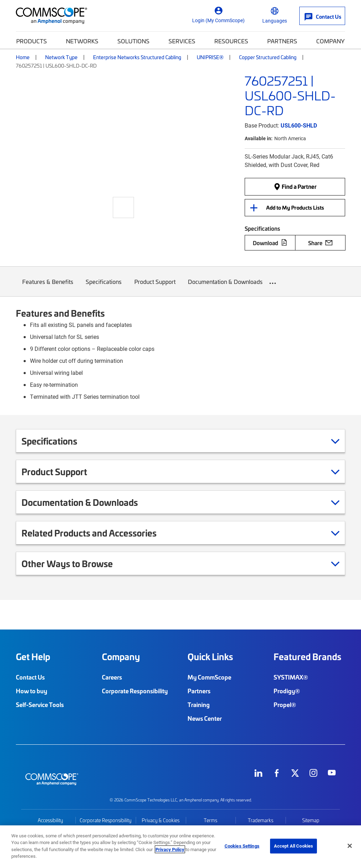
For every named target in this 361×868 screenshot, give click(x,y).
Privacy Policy (170, 849)
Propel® (285, 705)
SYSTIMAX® (291, 677)
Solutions (133, 41)
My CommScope (209, 677)
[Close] (350, 846)
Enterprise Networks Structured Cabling (137, 57)
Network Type (61, 57)
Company (331, 41)
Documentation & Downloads (226, 287)
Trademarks (261, 820)
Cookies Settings (242, 846)
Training (199, 705)
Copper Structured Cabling (268, 57)
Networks (82, 41)
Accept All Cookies (293, 846)
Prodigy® (287, 691)
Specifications (104, 287)
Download (270, 243)
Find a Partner (295, 186)
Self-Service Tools (40, 705)
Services (182, 41)
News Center (205, 718)
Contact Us (30, 677)
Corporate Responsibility (135, 691)
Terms (210, 820)
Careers (112, 677)
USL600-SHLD (299, 125)
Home (23, 57)
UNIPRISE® (210, 57)
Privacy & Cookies (161, 820)
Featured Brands (307, 657)
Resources (231, 41)
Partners (282, 41)
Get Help (33, 657)
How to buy (32, 691)
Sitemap (311, 820)
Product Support (155, 287)
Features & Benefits (48, 287)
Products (32, 41)
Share (320, 243)
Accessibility (50, 820)
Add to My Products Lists (295, 207)
